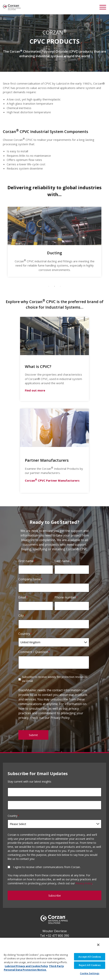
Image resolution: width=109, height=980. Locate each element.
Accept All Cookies (90, 957)
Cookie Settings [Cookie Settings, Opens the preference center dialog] (90, 973)
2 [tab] (54, 286)
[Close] (98, 945)
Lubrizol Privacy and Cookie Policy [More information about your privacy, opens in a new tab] (26, 966)
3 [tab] (60, 286)
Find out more (35, 390)
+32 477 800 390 (57, 936)
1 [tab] (49, 286)
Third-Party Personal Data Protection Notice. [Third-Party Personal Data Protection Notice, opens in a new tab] (34, 968)
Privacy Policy (84, 883)
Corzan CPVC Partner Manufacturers (52, 480)
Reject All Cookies (90, 965)
